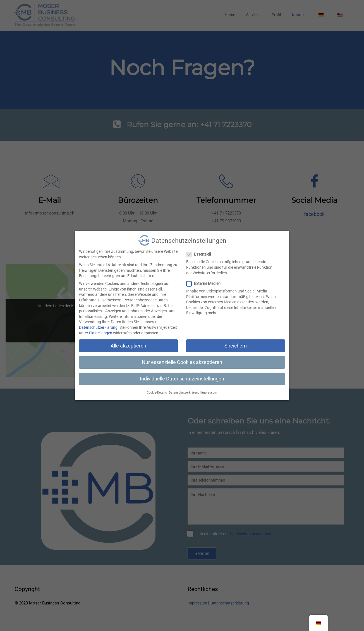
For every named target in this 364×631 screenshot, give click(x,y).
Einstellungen (101, 329)
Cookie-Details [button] (157, 388)
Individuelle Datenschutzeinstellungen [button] (182, 375)
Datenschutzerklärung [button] (184, 388)
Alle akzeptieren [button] (128, 342)
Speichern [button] (236, 342)
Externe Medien (205, 279)
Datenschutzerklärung (98, 323)
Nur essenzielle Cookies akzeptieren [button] (182, 358)
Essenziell (200, 250)
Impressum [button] (209, 388)
